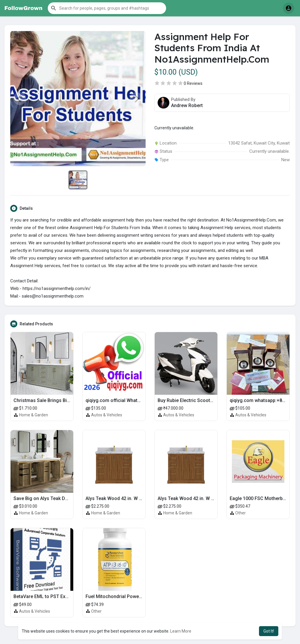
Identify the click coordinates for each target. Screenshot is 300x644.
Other (241, 513)
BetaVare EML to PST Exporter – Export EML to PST (69, 596)
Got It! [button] (269, 631)
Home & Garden (34, 415)
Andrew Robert (187, 105)
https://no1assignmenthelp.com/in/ (57, 288)
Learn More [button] (181, 631)
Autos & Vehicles (107, 415)
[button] (107, 8)
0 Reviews (193, 83)
